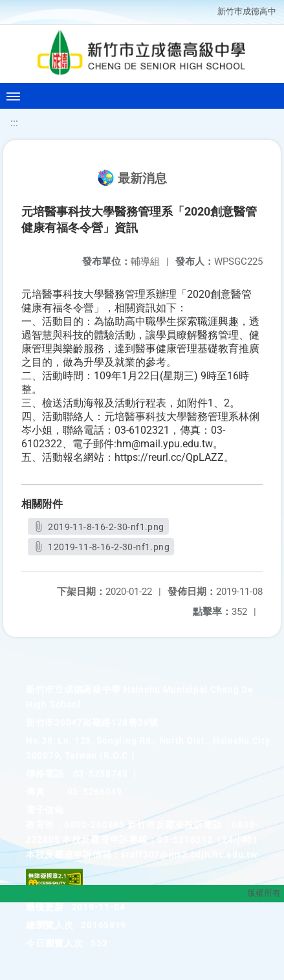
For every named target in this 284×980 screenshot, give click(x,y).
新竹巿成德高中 (247, 11)
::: (14, 123)
